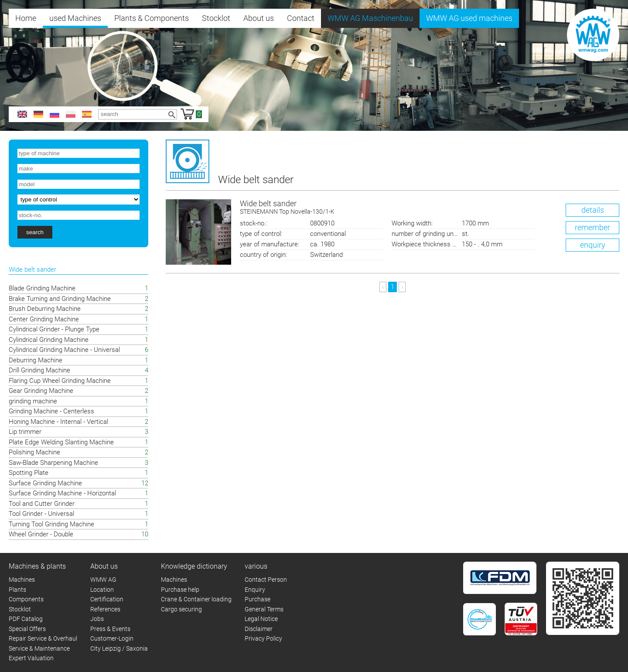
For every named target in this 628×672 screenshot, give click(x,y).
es (87, 114)
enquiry (593, 245)
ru (55, 114)
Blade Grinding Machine (42, 288)
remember (592, 227)
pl (71, 114)
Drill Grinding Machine (39, 370)
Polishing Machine (34, 452)
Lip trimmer (25, 432)
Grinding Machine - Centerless (51, 411)
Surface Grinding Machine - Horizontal (62, 493)
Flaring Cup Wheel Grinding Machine (60, 381)
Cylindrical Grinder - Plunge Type (54, 329)
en (22, 114)
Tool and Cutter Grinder (42, 504)
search (35, 232)
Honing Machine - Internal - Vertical (58, 422)
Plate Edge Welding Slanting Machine (61, 442)
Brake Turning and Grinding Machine (60, 299)
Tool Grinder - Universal (41, 514)
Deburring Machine (36, 360)
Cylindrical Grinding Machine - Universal (64, 350)
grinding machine (33, 401)
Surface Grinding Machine (45, 483)
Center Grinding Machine (44, 319)
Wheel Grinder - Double (41, 534)
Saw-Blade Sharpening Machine (53, 463)
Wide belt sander (430, 208)
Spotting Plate (29, 473)
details (593, 210)
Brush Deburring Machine (45, 309)
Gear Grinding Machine (41, 391)
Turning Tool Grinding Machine (51, 524)
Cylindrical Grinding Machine (49, 340)
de (38, 114)
